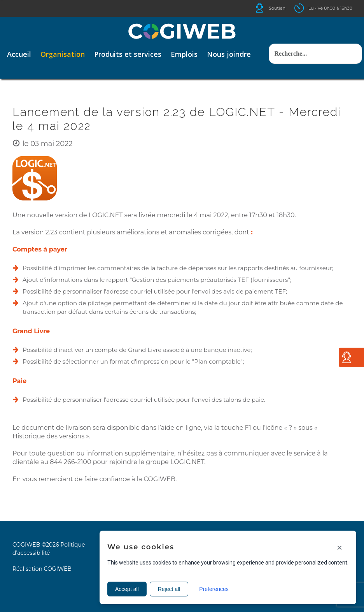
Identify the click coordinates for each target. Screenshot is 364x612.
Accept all (127, 589)
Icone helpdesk (266, 8)
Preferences (214, 589)
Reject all (169, 589)
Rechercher (269, 36)
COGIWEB (58, 569)
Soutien (277, 8)
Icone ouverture (306, 8)
